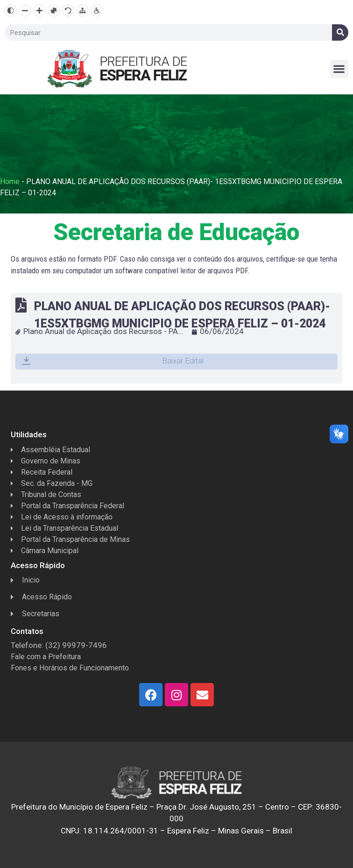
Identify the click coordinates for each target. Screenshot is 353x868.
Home (10, 181)
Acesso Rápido (41, 597)
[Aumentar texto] (39, 11)
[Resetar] (68, 11)
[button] (339, 69)
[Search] (340, 32)
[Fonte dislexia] (53, 11)
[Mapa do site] (82, 11)
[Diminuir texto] (25, 11)
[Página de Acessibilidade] (97, 11)
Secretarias (35, 614)
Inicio (25, 580)
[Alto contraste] (11, 11)
